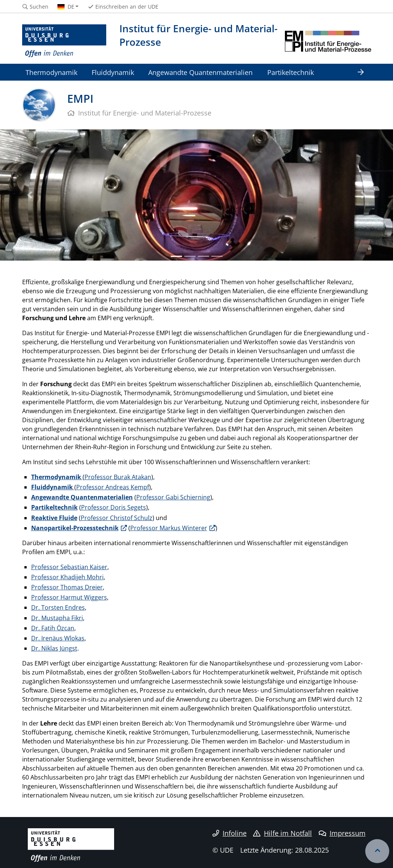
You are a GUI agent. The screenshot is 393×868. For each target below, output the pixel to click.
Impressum (342, 833)
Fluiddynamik (113, 72)
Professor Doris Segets (114, 507)
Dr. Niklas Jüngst (54, 648)
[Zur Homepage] (64, 41)
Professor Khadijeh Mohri (67, 577)
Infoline (230, 833)
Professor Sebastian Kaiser (69, 567)
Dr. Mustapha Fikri (57, 618)
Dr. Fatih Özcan (53, 628)
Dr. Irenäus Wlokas (58, 638)
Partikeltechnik (291, 72)
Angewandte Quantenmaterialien (200, 72)
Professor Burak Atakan (118, 477)
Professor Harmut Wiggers (69, 597)
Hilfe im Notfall (282, 833)
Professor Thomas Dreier (67, 587)
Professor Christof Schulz (117, 518)
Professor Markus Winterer (169, 528)
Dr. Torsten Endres (58, 607)
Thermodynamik (51, 72)
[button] (29, 195)
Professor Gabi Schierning (173, 497)
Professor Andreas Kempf (113, 487)
